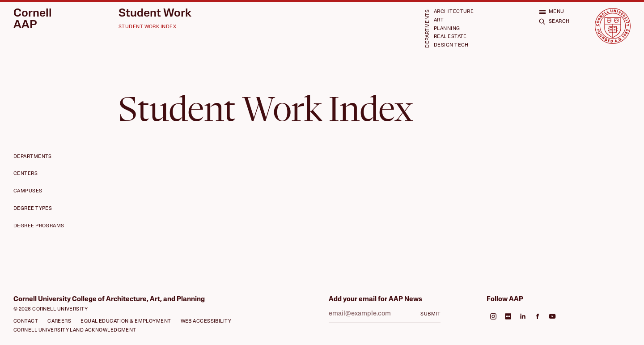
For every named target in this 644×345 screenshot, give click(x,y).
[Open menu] (552, 12)
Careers (59, 322)
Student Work (155, 14)
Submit (430, 314)
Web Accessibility (206, 322)
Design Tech (451, 45)
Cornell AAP (33, 19)
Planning (447, 29)
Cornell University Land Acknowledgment (75, 330)
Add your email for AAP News (375, 300)
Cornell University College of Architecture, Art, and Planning (109, 300)
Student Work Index (147, 27)
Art (439, 20)
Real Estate (450, 37)
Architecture (454, 12)
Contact (26, 322)
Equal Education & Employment (126, 322)
